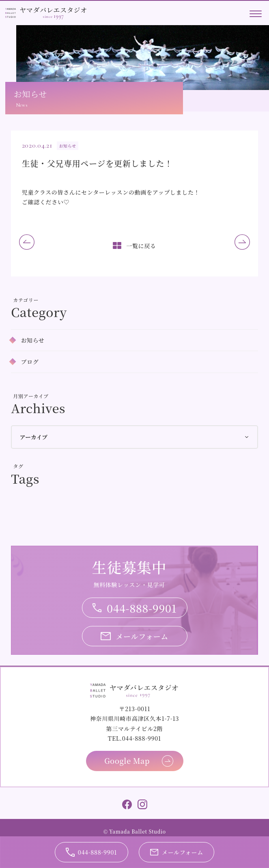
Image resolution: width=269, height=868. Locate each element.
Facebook (127, 804)
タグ (18, 466)
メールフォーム (142, 636)
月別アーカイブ (31, 396)
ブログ (30, 362)
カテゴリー (26, 300)
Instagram (142, 804)
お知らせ (32, 340)
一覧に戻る (141, 246)
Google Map (127, 761)
